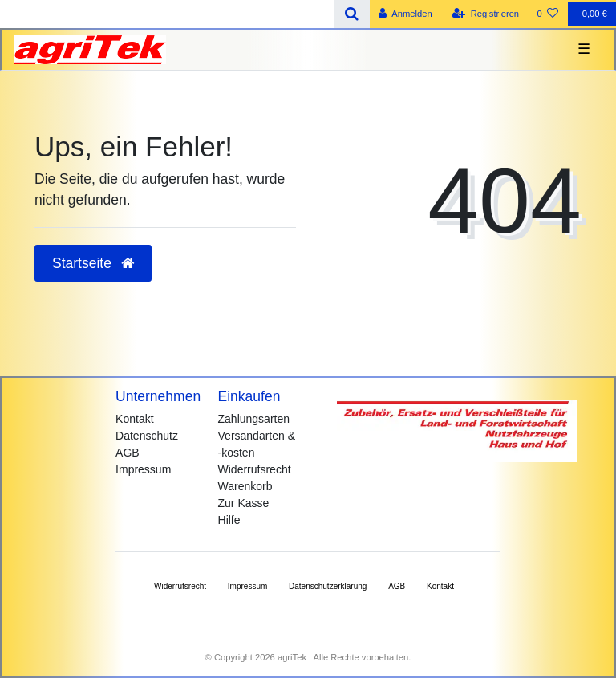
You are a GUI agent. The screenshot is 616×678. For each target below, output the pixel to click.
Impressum (143, 469)
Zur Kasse (244, 503)
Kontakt (134, 419)
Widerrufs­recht (180, 586)
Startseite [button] (93, 263)
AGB (128, 453)
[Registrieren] (486, 14)
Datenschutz (147, 436)
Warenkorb (245, 486)
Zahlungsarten (254, 419)
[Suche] (352, 14)
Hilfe (229, 520)
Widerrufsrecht (255, 469)
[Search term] (167, 14)
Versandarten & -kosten (257, 444)
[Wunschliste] (547, 14)
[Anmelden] (405, 14)
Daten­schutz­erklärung (328, 586)
